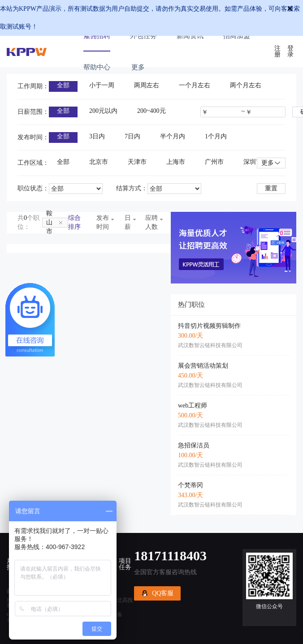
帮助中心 (97, 67)
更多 (271, 163)
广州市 (214, 162)
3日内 (97, 136)
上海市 (176, 162)
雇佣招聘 (97, 36)
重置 (271, 188)
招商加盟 (237, 36)
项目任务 (125, 564)
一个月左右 (195, 85)
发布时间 (104, 222)
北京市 (99, 162)
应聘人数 (153, 222)
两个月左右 (246, 85)
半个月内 (173, 136)
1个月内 (216, 136)
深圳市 (253, 162)
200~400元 (151, 111)
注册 (277, 52)
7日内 (132, 136)
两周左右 (147, 85)
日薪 (128, 222)
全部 (63, 85)
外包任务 (143, 36)
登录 (290, 52)
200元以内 (103, 111)
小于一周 (102, 85)
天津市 (137, 162)
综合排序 (74, 222)
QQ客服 (157, 593)
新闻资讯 (190, 36)
